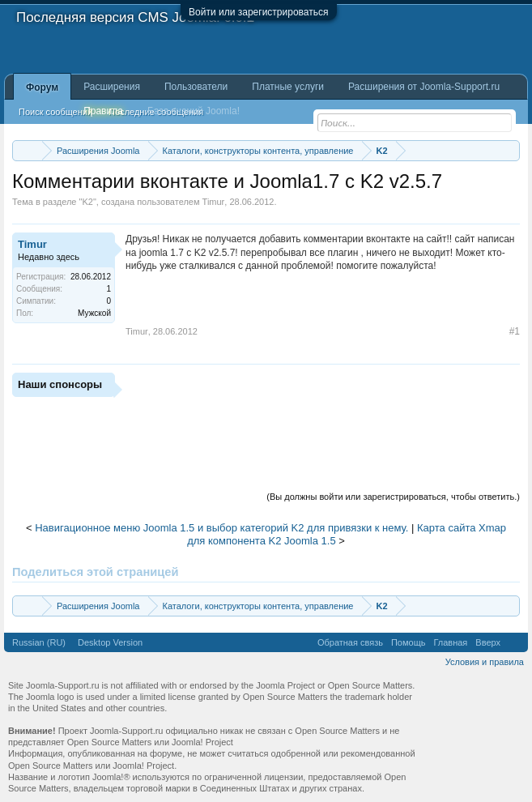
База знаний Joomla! (194, 111)
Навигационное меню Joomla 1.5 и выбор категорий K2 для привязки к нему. (221, 528)
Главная (450, 642)
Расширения (112, 87)
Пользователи (196, 87)
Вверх (488, 642)
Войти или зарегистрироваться (258, 12)
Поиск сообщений (55, 112)
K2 (87, 202)
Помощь (409, 642)
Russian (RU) (39, 642)
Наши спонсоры (60, 384)
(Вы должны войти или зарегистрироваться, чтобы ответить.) (393, 497)
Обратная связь (350, 642)
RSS (514, 642)
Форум (42, 87)
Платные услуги (288, 87)
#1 (515, 331)
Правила (103, 111)
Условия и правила (485, 662)
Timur (214, 202)
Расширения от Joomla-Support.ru (424, 87)
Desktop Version (110, 642)
